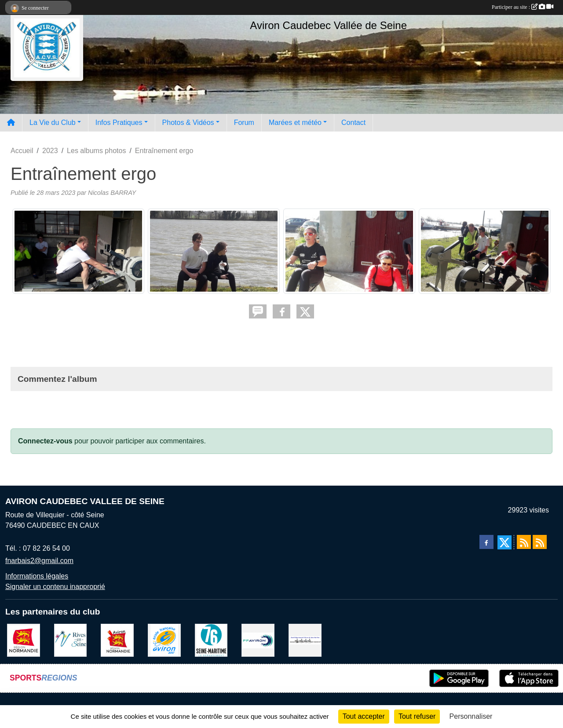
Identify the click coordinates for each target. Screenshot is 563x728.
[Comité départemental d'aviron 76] (305, 639)
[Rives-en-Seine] (71, 639)
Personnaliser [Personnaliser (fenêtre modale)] (471, 716)
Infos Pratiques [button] (119, 123)
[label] (164, 639)
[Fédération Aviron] (258, 639)
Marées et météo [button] (295, 123)
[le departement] (211, 639)
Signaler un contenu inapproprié (55, 587)
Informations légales (37, 576)
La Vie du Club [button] (53, 123)
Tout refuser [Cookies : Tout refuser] (417, 716)
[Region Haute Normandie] (24, 639)
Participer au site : (523, 7)
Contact (353, 123)
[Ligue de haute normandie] (117, 639)
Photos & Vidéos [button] (188, 123)
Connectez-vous (45, 441)
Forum (244, 123)
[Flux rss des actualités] (524, 542)
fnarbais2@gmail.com (39, 561)
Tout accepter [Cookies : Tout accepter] (364, 716)
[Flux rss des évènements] (540, 542)
